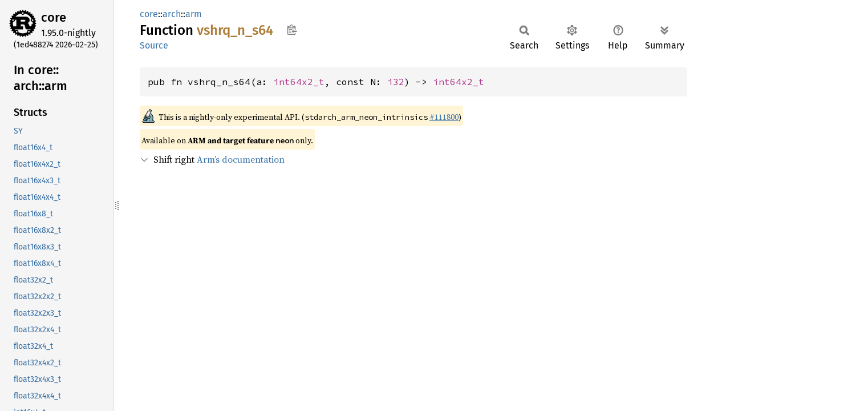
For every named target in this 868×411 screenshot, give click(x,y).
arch (172, 14)
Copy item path (292, 30)
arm (194, 14)
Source (154, 45)
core (54, 17)
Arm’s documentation (241, 159)
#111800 (444, 117)
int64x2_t (299, 82)
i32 (396, 82)
